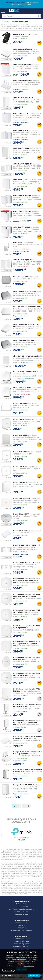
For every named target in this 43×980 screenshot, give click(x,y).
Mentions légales (22, 914)
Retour (7, 22)
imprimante (15, 873)
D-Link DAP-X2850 (21, 467)
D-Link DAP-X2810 (20, 452)
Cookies (31, 909)
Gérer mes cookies (21, 912)
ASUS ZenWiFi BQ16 (21, 148)
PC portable (32, 27)
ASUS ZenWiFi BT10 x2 (22, 195)
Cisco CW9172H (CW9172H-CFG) (26, 356)
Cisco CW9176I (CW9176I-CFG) (25, 372)
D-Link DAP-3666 (20, 435)
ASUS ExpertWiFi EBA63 (23, 49)
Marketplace (22, 928)
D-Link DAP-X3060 (21, 482)
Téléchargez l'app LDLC (15, 2)
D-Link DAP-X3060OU (22, 498)
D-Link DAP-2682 (20, 419)
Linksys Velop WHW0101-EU (24, 785)
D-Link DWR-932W (21, 531)
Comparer (7, 44)
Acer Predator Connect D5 (24, 34)
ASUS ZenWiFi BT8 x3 (22, 227)
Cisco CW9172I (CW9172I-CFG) (25, 388)
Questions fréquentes (21, 938)
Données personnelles (17, 909)
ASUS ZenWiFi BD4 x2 (22, 130)
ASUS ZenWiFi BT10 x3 (22, 211)
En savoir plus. (29, 966)
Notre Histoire (21, 904)
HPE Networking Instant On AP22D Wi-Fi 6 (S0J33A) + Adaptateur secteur (27, 723)
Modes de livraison (22, 941)
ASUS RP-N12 (18, 242)
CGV (16, 906)
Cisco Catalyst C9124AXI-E (23, 277)
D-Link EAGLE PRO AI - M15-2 (25, 545)
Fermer (22, 7)
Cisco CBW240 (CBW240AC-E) (25, 340)
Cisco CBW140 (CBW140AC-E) (25, 291)
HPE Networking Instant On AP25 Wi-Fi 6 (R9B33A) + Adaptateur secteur (27, 644)
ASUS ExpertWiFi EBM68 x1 (24, 65)
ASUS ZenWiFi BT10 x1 (22, 180)
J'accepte (34, 976)
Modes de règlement (21, 944)
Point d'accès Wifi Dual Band (13, 887)
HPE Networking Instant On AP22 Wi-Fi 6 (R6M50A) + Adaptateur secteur (27, 581)
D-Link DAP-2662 (20, 403)
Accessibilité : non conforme (21, 930)
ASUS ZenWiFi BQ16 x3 (22, 164)
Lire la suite (38, 28)
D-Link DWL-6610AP (21, 514)
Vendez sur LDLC (22, 922)
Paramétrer (10, 976)
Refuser (8, 970)
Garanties (15, 946)
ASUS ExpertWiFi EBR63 (23, 80)
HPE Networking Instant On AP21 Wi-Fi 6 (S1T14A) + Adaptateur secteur (26, 596)
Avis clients (24, 906)
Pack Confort (26, 946)
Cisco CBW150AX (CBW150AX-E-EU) (27, 307)
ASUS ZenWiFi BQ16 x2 (22, 260)
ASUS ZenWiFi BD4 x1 (22, 113)
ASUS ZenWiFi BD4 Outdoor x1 (25, 98)
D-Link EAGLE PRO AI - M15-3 (25, 563)
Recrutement (21, 925)
